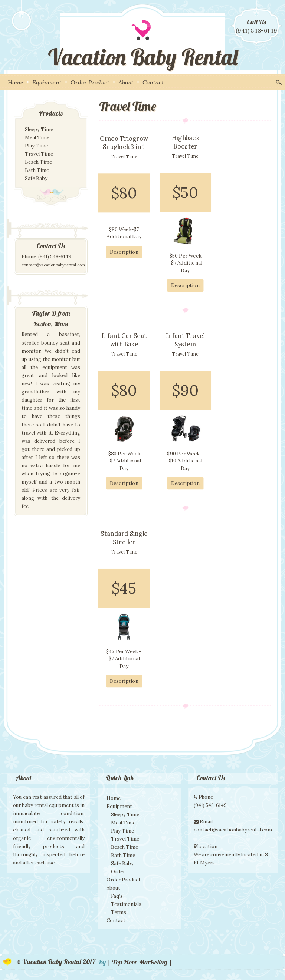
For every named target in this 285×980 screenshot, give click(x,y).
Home (16, 82)
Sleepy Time (39, 129)
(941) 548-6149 (256, 30)
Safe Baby (36, 178)
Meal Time (37, 138)
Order (118, 872)
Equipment (47, 82)
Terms (119, 912)
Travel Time (39, 154)
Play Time (36, 146)
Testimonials (126, 904)
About (126, 82)
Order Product (90, 82)
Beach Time (38, 162)
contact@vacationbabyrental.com (53, 265)
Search (279, 82)
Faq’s (117, 896)
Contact (153, 82)
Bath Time (37, 170)
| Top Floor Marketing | (140, 962)
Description (124, 252)
